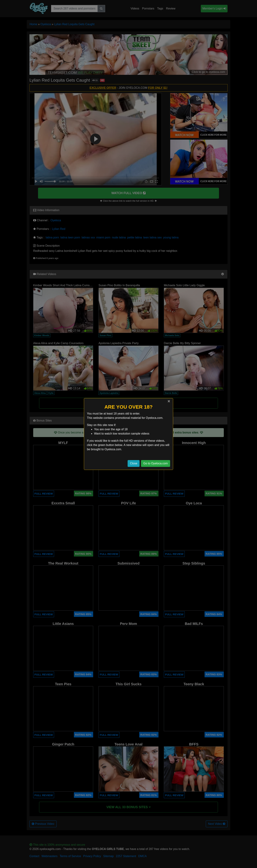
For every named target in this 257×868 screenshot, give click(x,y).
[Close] (169, 401)
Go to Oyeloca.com (156, 463)
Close (134, 463)
